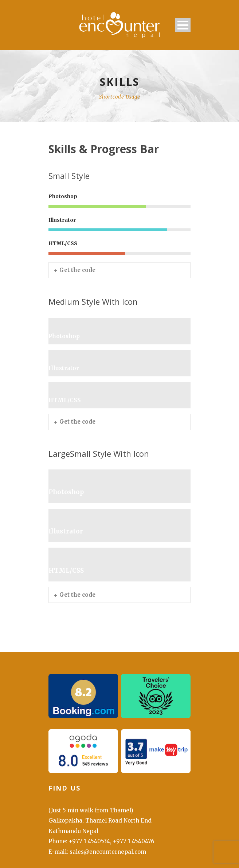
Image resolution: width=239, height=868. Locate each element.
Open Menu (183, 25)
